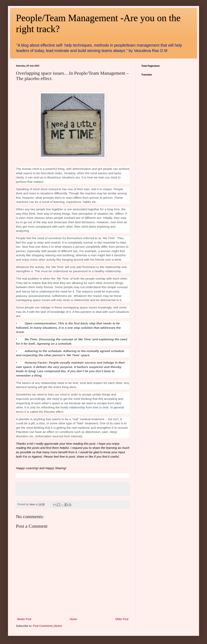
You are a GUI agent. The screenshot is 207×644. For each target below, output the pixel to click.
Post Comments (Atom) (47, 626)
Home (73, 619)
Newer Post (24, 619)
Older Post (122, 619)
